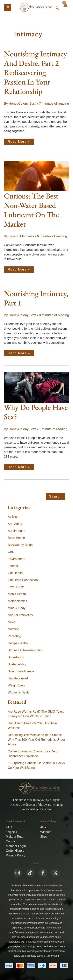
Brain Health (16, 538)
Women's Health (19, 692)
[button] (57, 8)
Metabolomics (17, 601)
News (12, 622)
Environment (17, 559)
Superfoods (16, 657)
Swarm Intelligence (21, 671)
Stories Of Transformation (26, 650)
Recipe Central (18, 643)
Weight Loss (16, 685)
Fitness (13, 566)
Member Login (16, 846)
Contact (11, 841)
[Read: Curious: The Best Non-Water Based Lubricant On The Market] (36, 176)
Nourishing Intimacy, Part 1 (36, 298)
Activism (14, 517)
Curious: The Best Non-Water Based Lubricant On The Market (31, 210)
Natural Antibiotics (20, 615)
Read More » (20, 141)
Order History (15, 851)
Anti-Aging (15, 524)
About (44, 827)
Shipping (11, 832)
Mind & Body (17, 608)
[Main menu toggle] (8, 7)
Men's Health (17, 594)
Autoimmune (17, 531)
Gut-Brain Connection (23, 580)
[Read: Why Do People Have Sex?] (36, 387)
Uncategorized (18, 678)
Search (55, 496)
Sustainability (17, 664)
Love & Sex (16, 587)
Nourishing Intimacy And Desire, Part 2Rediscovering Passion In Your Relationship (35, 73)
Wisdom (46, 832)
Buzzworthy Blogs (20, 545)
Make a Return (16, 837)
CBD (11, 552)
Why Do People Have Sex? (36, 412)
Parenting (15, 636)
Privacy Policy (16, 855)
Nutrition (14, 629)
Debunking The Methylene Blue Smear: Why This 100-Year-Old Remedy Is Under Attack (36, 740)
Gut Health (15, 573)
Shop (44, 837)
